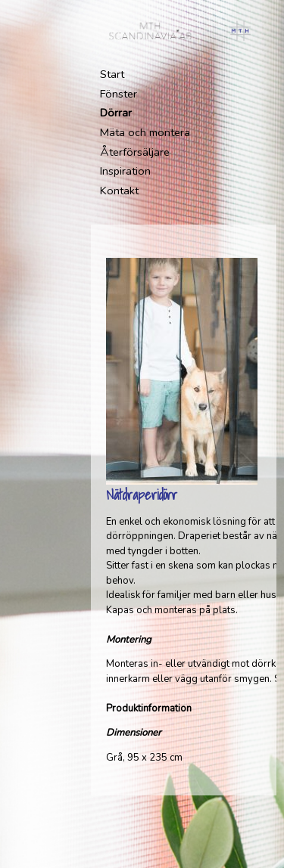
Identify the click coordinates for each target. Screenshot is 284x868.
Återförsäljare (135, 152)
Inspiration (125, 171)
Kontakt (119, 191)
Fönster (119, 94)
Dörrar (116, 113)
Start (112, 74)
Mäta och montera (145, 132)
